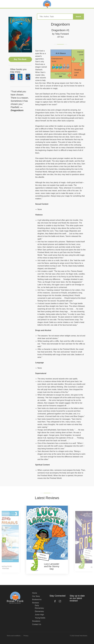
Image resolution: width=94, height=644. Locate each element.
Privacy (26, 636)
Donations (36, 621)
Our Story (36, 596)
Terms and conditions (14, 636)
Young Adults (40, 618)
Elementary (39, 611)
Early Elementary (39, 607)
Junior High (39, 615)
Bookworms (37, 599)
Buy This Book (20, 59)
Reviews (36, 603)
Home (35, 593)
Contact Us (37, 624)
